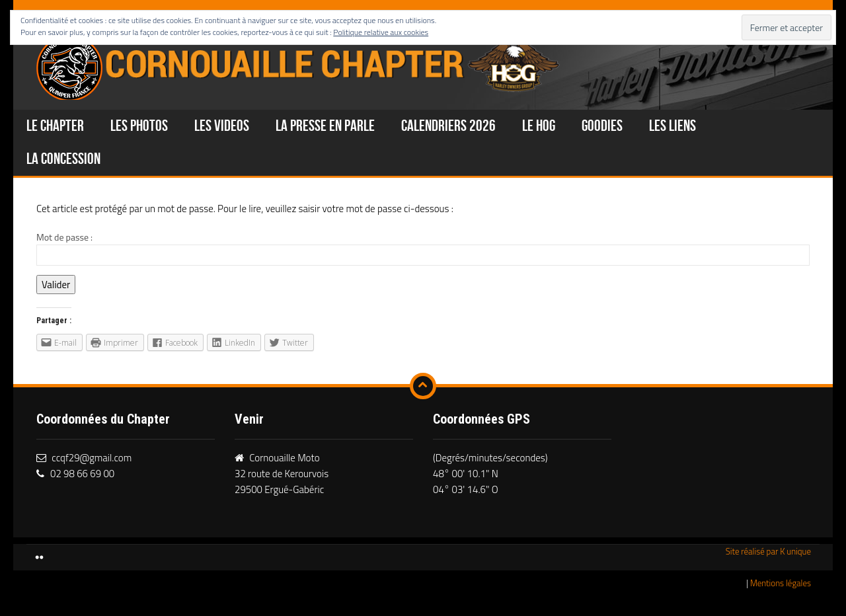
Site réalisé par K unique (768, 551)
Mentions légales (781, 583)
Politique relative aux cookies (381, 32)
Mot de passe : (423, 248)
